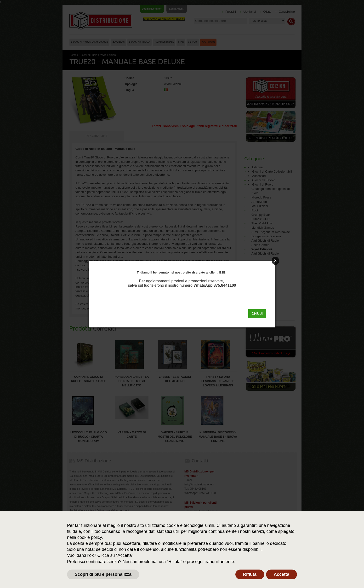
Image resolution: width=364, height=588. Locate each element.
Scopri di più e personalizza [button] (103, 574)
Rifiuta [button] (250, 574)
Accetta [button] (282, 574)
